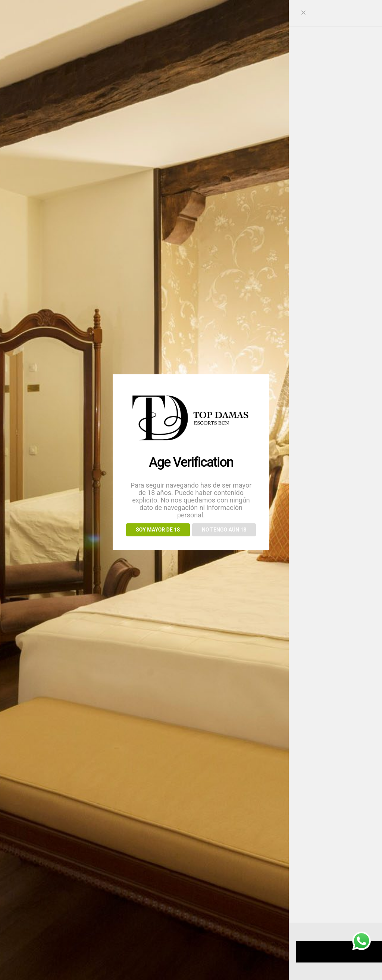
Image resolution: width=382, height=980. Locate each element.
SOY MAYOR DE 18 (158, 530)
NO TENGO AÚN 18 (224, 530)
